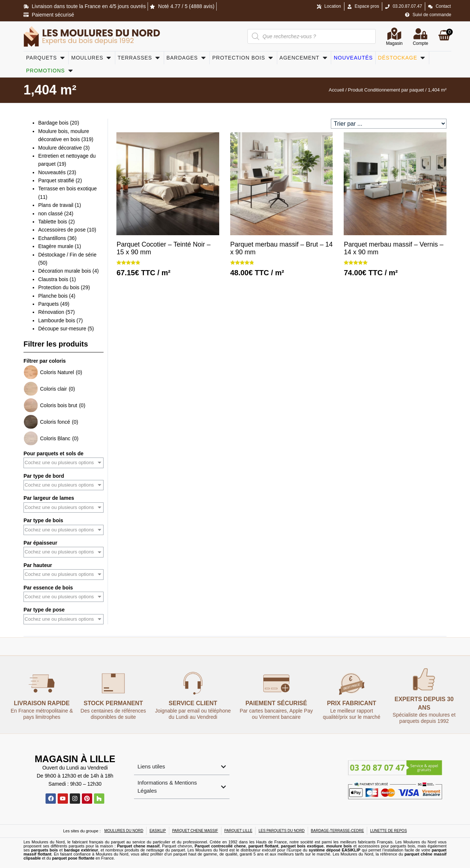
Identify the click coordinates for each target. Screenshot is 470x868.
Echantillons (52, 238)
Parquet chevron (177, 846)
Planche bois (53, 296)
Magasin (394, 44)
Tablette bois (53, 222)
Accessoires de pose (62, 230)
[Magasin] (394, 34)
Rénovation (51, 312)
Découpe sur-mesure (62, 329)
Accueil (336, 90)
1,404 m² (50, 90)
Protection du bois (59, 287)
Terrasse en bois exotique (68, 189)
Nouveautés (52, 172)
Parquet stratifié (56, 180)
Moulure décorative (60, 148)
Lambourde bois (57, 320)
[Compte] (420, 34)
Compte (420, 44)
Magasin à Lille (75, 758)
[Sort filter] (389, 124)
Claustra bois (53, 279)
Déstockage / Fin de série (67, 255)
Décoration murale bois (65, 271)
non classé (50, 214)
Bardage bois (53, 123)
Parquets (48, 304)
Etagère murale (56, 246)
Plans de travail (56, 205)
